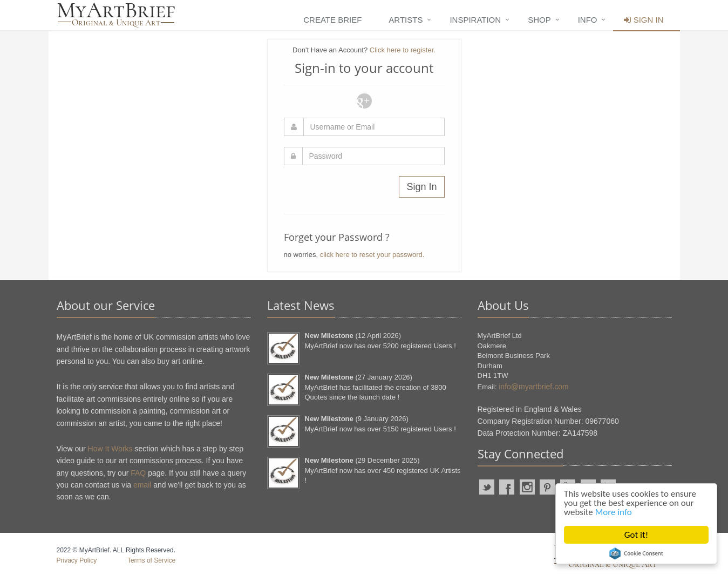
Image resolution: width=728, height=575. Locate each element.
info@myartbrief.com (533, 387)
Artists (406, 20)
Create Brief (332, 20)
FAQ (138, 473)
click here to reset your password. (372, 255)
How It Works (110, 449)
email (142, 485)
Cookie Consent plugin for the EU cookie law (636, 553)
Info (588, 20)
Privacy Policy (77, 560)
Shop (539, 20)
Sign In (644, 20)
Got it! (636, 535)
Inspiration (475, 20)
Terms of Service (151, 560)
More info (614, 512)
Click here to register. (403, 50)
